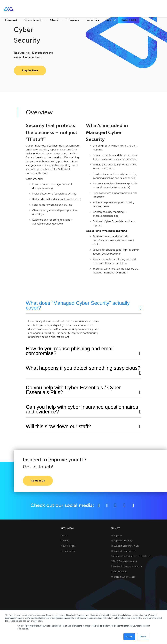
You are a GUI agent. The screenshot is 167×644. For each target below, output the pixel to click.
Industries (93, 20)
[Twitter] (107, 505)
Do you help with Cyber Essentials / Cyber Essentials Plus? (73, 390)
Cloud (54, 20)
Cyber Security (34, 20)
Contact (65, 541)
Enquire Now (30, 70)
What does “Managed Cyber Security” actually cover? (78, 305)
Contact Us (38, 481)
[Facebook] (99, 505)
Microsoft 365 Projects (123, 577)
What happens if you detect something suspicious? (83, 368)
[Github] (133, 505)
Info (109, 20)
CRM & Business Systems (124, 561)
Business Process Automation (126, 566)
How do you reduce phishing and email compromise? (70, 351)
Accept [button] (129, 636)
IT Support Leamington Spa (125, 546)
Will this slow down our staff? (58, 426)
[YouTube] (125, 505)
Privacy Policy (68, 551)
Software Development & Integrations (131, 556)
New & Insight (68, 546)
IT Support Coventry (122, 541)
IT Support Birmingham (123, 551)
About (64, 535)
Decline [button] (143, 636)
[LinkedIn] (115, 505)
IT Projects (72, 20)
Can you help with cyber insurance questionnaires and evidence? (82, 409)
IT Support (10, 20)
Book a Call (129, 20)
